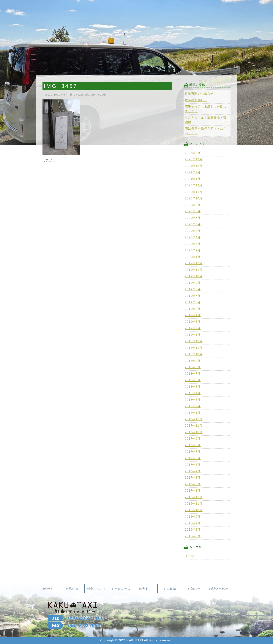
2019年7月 (193, 296)
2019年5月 (193, 309)
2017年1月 (193, 491)
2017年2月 (193, 484)
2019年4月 (193, 315)
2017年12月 (194, 419)
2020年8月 (193, 211)
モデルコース (121, 589)
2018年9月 (193, 361)
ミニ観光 (170, 589)
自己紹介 (72, 589)
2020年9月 (193, 205)
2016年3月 (193, 530)
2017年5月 (193, 465)
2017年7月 (193, 452)
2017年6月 (193, 458)
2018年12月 (194, 341)
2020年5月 (193, 231)
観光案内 (145, 589)
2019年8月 (193, 289)
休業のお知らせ (196, 100)
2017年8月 (193, 445)
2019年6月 (193, 302)
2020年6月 (193, 224)
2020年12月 (194, 185)
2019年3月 (193, 322)
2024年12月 (194, 166)
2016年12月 (194, 497)
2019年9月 (193, 283)
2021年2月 (193, 172)
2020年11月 (194, 192)
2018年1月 (193, 413)
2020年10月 (194, 198)
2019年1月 (193, 335)
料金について (97, 589)
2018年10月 (194, 354)
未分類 (190, 556)
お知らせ (194, 589)
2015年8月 (193, 536)
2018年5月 (193, 387)
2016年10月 (194, 510)
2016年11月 (194, 504)
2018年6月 (193, 380)
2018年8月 (193, 367)
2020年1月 (193, 257)
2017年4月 (193, 471)
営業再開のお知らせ (199, 94)
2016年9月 (193, 517)
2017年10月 (194, 432)
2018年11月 (194, 348)
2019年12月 (194, 263)
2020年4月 (193, 237)
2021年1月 (193, 179)
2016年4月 (193, 523)
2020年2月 (193, 250)
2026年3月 (193, 153)
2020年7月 (193, 218)
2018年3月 (193, 400)
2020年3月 (193, 244)
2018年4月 (193, 393)
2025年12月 (194, 159)
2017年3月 (193, 478)
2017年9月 (193, 439)
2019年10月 (194, 276)
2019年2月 (193, 328)
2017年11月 (194, 426)
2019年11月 (194, 270)
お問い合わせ (218, 589)
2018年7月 (193, 374)
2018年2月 (193, 406)
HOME (48, 589)
